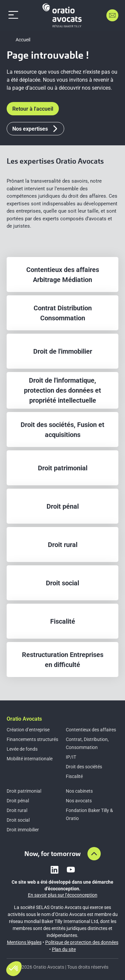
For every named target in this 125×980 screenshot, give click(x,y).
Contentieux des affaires (91, 730)
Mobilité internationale (30, 759)
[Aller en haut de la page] (94, 854)
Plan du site (64, 949)
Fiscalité (74, 776)
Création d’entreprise (28, 730)
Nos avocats (79, 801)
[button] (14, 969)
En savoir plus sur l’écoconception (63, 895)
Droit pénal (18, 801)
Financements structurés (32, 739)
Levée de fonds (22, 749)
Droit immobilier (23, 830)
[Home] (63, 15)
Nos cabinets (79, 791)
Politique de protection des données (82, 942)
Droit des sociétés (84, 767)
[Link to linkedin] (55, 870)
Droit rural (17, 810)
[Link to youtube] (71, 870)
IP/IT (71, 757)
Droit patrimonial (24, 791)
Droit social (18, 820)
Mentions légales (24, 942)
